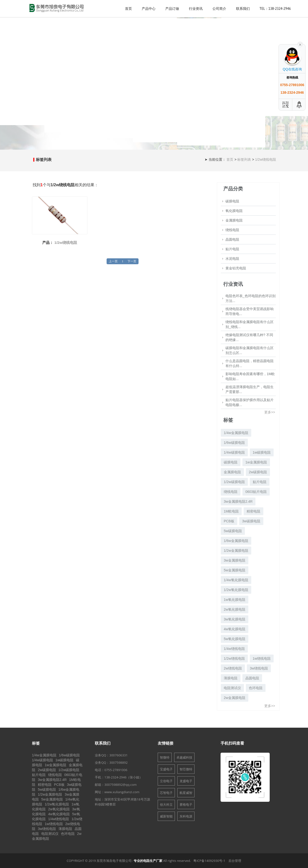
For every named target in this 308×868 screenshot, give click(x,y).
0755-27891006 (116, 770)
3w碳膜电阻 (251, 521)
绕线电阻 (232, 230)
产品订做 (172, 9)
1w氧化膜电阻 (235, 600)
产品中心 (149, 9)
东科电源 (186, 816)
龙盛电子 (186, 781)
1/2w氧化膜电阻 (236, 590)
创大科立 (166, 804)
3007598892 (118, 763)
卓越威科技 (184, 757)
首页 (128, 9)
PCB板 (229, 521)
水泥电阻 (232, 259)
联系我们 (243, 9)
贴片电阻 (232, 249)
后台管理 (235, 861)
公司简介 (219, 9)
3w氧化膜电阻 (235, 619)
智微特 (165, 757)
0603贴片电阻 (256, 492)
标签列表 (245, 159)
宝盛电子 (166, 769)
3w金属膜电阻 (235, 560)
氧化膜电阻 (234, 211)
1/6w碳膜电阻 (234, 443)
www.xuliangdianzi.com (122, 792)
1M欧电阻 (231, 511)
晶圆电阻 (232, 239)
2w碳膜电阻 (258, 472)
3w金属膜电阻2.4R (238, 501)
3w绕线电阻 (259, 668)
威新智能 (166, 816)
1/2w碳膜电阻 (234, 482)
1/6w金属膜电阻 (236, 541)
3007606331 (118, 755)
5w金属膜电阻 (235, 570)
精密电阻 (253, 511)
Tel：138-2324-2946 (275, 9)
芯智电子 (166, 793)
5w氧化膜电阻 (235, 639)
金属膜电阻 (234, 220)
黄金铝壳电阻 (236, 268)
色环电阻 (256, 688)
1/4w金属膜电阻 (236, 433)
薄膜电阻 (231, 678)
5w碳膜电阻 (233, 531)
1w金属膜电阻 (256, 462)
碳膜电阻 (232, 201)
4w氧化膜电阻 (235, 629)
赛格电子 (186, 804)
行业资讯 (196, 9)
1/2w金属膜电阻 (236, 551)
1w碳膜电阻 (262, 452)
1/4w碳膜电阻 (234, 452)
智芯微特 (186, 769)
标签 (36, 743)
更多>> (270, 412)
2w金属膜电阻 (235, 698)
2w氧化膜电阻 (235, 609)
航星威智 (186, 793)
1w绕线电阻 (262, 658)
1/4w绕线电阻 (234, 649)
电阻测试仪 (232, 688)
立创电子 (166, 781)
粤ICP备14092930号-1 (209, 861)
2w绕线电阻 (233, 668)
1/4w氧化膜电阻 (236, 580)
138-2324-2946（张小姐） (123, 777)
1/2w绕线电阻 (266, 159)
